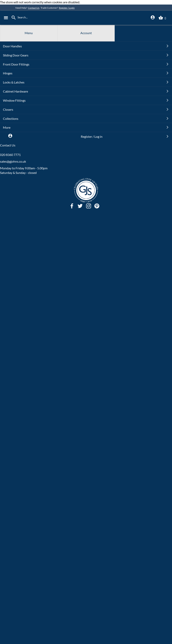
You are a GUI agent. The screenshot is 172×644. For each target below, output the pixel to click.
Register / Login (67, 8)
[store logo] (90, 18)
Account (86, 33)
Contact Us (34, 8)
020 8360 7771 (10, 155)
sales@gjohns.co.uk (13, 161)
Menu (29, 33)
